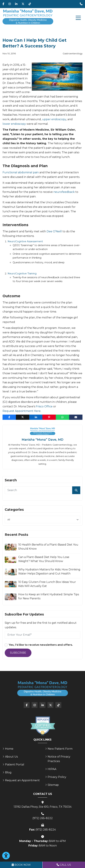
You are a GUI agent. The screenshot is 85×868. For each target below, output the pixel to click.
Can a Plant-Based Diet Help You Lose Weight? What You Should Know (44, 559)
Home (9, 749)
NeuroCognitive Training (22, 274)
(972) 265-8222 (43, 818)
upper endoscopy (54, 119)
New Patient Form (60, 749)
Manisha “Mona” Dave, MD (42, 440)
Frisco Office (44, 406)
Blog (8, 772)
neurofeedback (64, 192)
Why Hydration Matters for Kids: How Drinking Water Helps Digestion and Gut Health (49, 572)
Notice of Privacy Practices (59, 759)
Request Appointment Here (22, 411)
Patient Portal (15, 765)
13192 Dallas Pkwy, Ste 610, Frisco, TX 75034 (43, 807)
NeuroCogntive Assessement (25, 241)
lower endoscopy (14, 124)
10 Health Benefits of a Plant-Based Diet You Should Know (48, 547)
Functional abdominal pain (21, 172)
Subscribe (18, 653)
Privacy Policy (57, 777)
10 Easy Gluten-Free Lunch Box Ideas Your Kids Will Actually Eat (47, 584)
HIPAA (52, 769)
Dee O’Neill (54, 231)
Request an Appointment (22, 780)
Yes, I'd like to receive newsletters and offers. (41, 645)
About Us (11, 757)
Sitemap (53, 785)
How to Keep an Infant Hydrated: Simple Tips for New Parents (49, 596)
